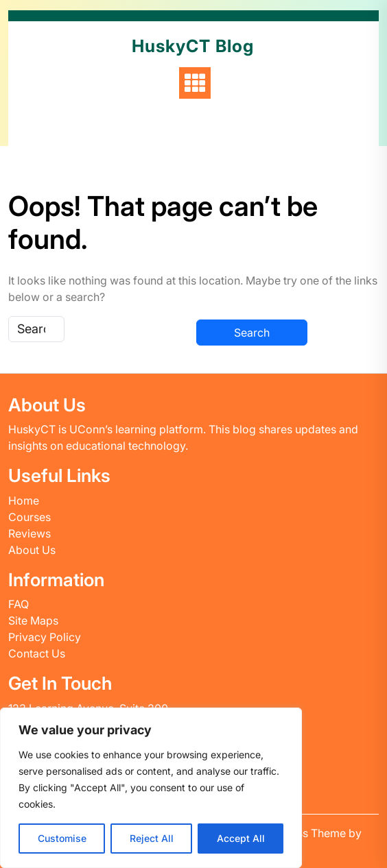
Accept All (241, 838)
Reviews (30, 533)
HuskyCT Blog (193, 46)
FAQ (19, 604)
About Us (32, 550)
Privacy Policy (45, 637)
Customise (62, 838)
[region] (151, 788)
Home (24, 501)
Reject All (152, 838)
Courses (30, 517)
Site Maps (33, 620)
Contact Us (37, 653)
